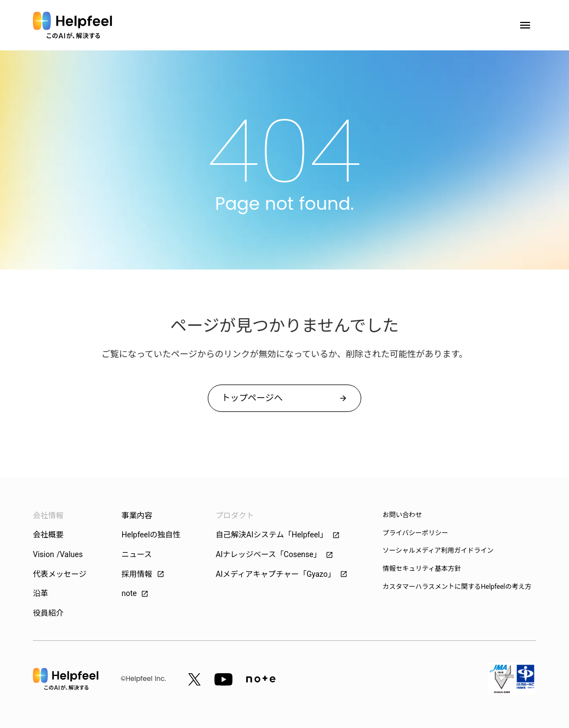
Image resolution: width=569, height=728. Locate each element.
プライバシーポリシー (416, 533)
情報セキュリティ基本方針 (422, 569)
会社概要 (48, 535)
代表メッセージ (60, 574)
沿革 (41, 593)
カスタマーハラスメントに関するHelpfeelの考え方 (457, 587)
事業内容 (137, 515)
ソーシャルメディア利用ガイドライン (438, 551)
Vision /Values (58, 554)
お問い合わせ (402, 515)
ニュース (137, 554)
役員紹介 (48, 613)
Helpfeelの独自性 (151, 535)
